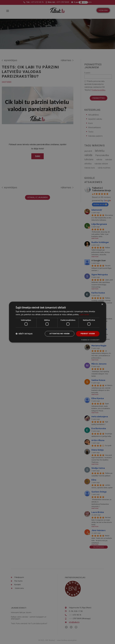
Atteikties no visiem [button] (60, 334)
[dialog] (57, 322)
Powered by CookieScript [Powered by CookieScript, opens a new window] (90, 340)
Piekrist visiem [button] (88, 334)
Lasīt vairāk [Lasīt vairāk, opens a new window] (84, 314)
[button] (24, 334)
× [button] (102, 304)
